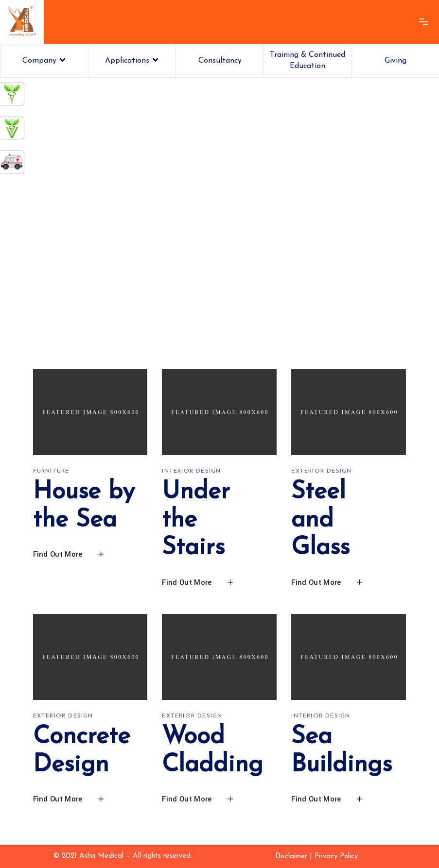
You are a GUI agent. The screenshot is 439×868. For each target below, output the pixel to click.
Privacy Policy (336, 857)
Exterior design (321, 471)
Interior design (191, 471)
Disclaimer (291, 857)
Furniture (51, 471)
